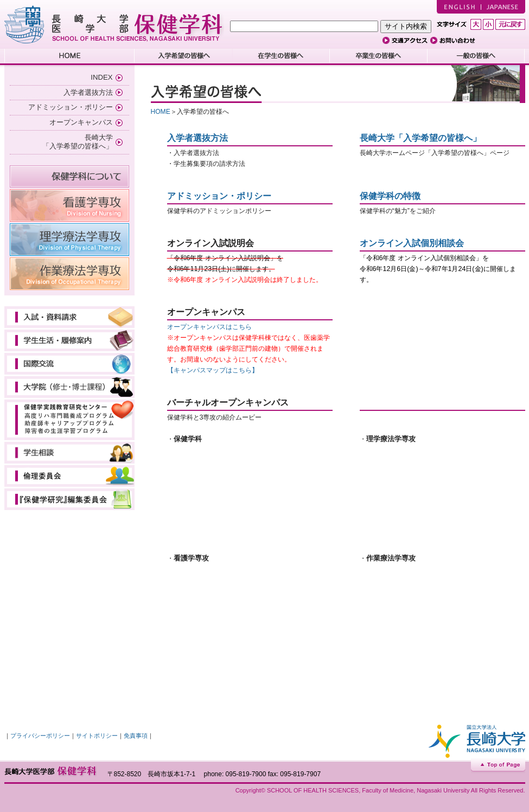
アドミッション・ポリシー (71, 107)
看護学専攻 (69, 205)
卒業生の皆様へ (379, 57)
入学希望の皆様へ (183, 57)
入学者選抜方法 (88, 92)
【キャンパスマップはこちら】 (213, 370)
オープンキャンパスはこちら (209, 327)
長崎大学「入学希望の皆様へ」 (420, 138)
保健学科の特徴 (390, 196)
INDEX (101, 77)
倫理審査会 (69, 476)
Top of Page (498, 766)
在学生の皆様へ (281, 57)
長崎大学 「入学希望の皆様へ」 (78, 142)
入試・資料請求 (69, 317)
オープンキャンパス (81, 122)
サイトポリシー (97, 736)
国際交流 (69, 364)
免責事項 (136, 736)
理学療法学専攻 (69, 240)
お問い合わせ (455, 40)
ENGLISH (459, 7)
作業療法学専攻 (69, 274)
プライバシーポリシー (40, 736)
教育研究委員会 (69, 499)
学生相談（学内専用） (69, 453)
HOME (69, 57)
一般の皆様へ (476, 57)
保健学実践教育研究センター (69, 420)
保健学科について (69, 176)
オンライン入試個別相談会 (412, 243)
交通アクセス (406, 40)
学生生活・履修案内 (69, 340)
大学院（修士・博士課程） (69, 387)
